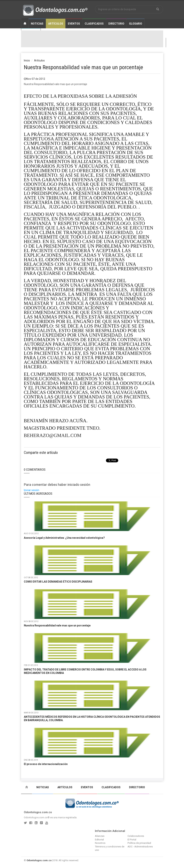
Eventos (74, 24)
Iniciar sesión (32, 490)
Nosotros (100, 843)
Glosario (136, 24)
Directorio (116, 24)
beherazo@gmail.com (53, 435)
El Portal (132, 840)
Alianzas (100, 836)
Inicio (27, 60)
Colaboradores (136, 836)
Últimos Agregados (38, 494)
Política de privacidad (139, 843)
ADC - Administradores (140, 847)
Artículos (56, 24)
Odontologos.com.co (39, 860)
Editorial (99, 840)
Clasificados (94, 24)
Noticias (37, 24)
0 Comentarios (35, 470)
